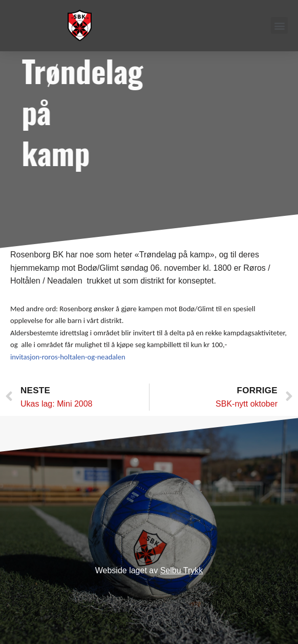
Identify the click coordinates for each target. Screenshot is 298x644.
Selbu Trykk (182, 570)
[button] (279, 25)
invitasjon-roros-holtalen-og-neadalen (68, 357)
